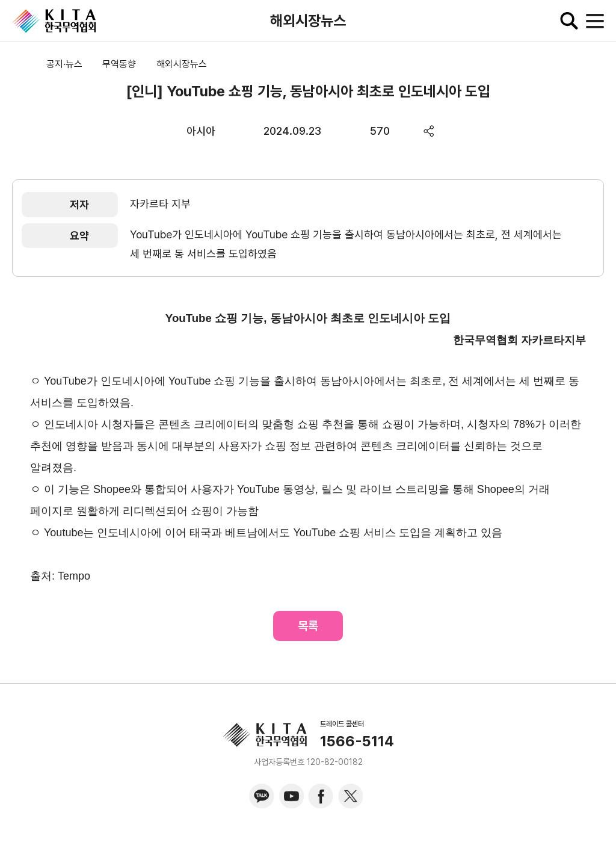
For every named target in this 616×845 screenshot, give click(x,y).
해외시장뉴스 (182, 64)
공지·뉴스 (64, 64)
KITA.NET (54, 21)
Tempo (74, 576)
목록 (308, 626)
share (429, 131)
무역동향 (119, 64)
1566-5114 (357, 741)
